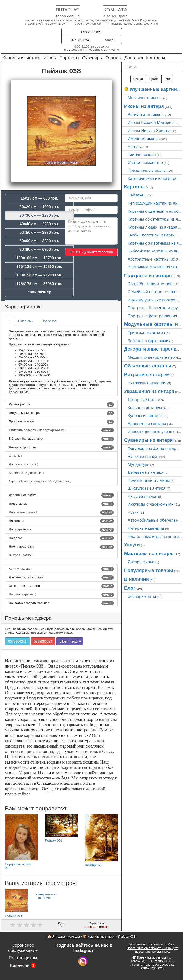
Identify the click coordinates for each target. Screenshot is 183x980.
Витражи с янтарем (147, 375)
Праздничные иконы (147, 170)
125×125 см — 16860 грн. (39, 267)
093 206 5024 (91, 32)
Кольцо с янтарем (145, 408)
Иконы (50, 58)
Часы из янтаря (143, 496)
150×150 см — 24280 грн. (39, 275)
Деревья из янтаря (146, 472)
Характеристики (23, 307)
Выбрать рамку (21, 555)
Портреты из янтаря (148, 276)
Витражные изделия (147, 383)
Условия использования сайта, (152, 944)
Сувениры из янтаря (148, 440)
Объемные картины (148, 366)
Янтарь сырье (141, 562)
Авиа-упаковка (61, 569)
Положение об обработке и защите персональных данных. (152, 950)
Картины (135, 187)
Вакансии (23, 965)
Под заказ (49, 321)
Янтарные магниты (146, 528)
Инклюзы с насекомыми (151, 504)
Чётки (133, 512)
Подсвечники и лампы (149, 480)
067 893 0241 (81, 40)
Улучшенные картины (155, 89)
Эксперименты (142, 596)
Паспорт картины (61, 595)
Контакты (155, 58)
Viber (110, 40)
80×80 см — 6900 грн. (39, 249)
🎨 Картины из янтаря (99, 937)
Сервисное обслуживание (23, 948)
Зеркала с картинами (148, 341)
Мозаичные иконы (145, 98)
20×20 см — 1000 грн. (39, 207)
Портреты (69, 58)
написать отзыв (96, 927)
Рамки (138, 79)
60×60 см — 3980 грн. (39, 241)
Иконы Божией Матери (150, 122)
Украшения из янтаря (149, 391)
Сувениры (92, 58)
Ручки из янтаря (143, 456)
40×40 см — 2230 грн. (39, 224)
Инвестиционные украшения (155, 432)
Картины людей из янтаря (152, 227)
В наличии (26, 321)
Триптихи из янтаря (146, 332)
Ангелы (135, 146)
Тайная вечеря (142, 154)
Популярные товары (149, 570)
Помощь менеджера (28, 618)
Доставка (134, 58)
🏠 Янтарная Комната (64, 937)
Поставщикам (23, 958)
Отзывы (114, 58)
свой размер (39, 292)
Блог (130, 588)
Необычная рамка (61, 513)
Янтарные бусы (143, 400)
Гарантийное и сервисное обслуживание (40, 481)
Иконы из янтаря (144, 106)
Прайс (154, 79)
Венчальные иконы (146, 115)
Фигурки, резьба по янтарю (154, 448)
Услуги (132, 545)
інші (77, 641)
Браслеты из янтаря (147, 424)
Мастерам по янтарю (149, 553)
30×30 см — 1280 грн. (39, 215)
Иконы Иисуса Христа (149, 131)
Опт (167, 79)
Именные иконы (143, 138)
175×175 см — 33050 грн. (39, 284)
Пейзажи (136, 195)
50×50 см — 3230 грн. (39, 233)
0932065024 (43, 641)
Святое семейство (145, 162)
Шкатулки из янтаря (147, 488)
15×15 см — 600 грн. (39, 198)
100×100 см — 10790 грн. (39, 258)
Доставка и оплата (24, 464)
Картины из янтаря (21, 58)
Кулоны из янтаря (145, 416)
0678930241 (17, 641)
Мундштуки (139, 464)
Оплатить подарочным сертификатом (61, 430)
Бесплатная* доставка (26, 473)
